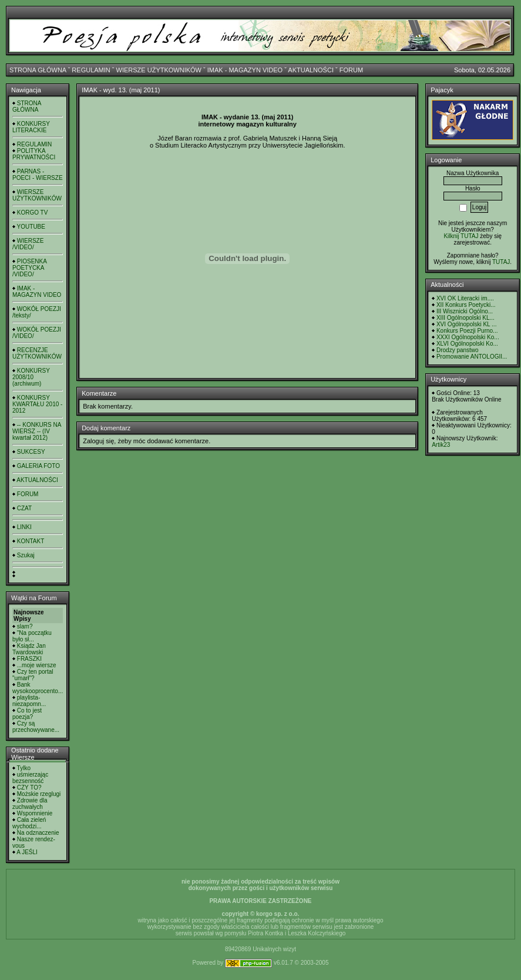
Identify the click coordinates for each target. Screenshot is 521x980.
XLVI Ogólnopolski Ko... (467, 344)
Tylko (24, 768)
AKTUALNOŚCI (311, 70)
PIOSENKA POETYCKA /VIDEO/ (29, 268)
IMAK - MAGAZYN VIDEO (245, 70)
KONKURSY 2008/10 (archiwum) (31, 377)
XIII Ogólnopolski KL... (465, 318)
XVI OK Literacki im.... (465, 298)
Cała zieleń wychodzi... (29, 823)
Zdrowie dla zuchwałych (30, 804)
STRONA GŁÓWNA (38, 70)
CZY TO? (29, 787)
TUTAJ (501, 262)
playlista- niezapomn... (29, 701)
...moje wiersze (37, 665)
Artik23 (441, 445)
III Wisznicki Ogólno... (465, 311)
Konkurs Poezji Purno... (467, 331)
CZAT (24, 508)
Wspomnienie (35, 813)
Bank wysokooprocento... (38, 688)
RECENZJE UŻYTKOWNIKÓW (37, 353)
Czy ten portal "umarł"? (33, 675)
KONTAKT (31, 541)
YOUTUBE (31, 227)
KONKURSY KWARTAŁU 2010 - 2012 (37, 404)
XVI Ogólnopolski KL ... (466, 324)
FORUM (351, 70)
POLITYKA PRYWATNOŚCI (34, 154)
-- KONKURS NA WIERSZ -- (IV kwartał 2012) (37, 431)
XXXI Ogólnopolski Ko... (468, 337)
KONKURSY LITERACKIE (31, 127)
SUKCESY (31, 452)
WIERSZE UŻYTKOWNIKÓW (159, 70)
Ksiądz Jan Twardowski (29, 649)
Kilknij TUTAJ (461, 236)
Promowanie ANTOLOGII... (472, 357)
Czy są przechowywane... (36, 727)
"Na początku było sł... (32, 636)
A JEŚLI (27, 852)
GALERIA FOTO (38, 466)
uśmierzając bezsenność (30, 778)
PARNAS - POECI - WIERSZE (38, 175)
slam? (25, 626)
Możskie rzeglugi (39, 794)
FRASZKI (29, 659)
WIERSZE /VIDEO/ (28, 244)
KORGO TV (33, 213)
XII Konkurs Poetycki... (466, 305)
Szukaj (26, 555)
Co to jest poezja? (27, 714)
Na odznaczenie (38, 833)
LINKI (24, 527)
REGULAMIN (91, 70)
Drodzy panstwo (458, 350)
